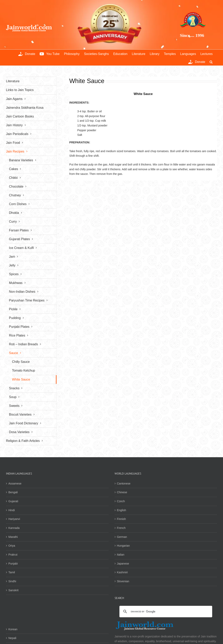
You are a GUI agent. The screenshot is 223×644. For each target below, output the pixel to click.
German (122, 537)
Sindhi (12, 581)
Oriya (12, 546)
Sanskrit (13, 590)
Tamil (12, 572)
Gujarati (13, 501)
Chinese (122, 492)
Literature (13, 81)
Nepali (12, 638)
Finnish (121, 519)
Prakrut (13, 555)
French (121, 528)
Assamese (15, 483)
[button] (211, 62)
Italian (121, 555)
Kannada (14, 528)
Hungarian (123, 546)
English (122, 510)
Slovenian (123, 581)
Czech (121, 501)
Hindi (12, 510)
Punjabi (13, 564)
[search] (165, 612)
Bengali (13, 492)
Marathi (13, 537)
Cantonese (124, 483)
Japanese (123, 564)
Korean (13, 629)
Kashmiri (122, 572)
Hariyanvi (14, 519)
